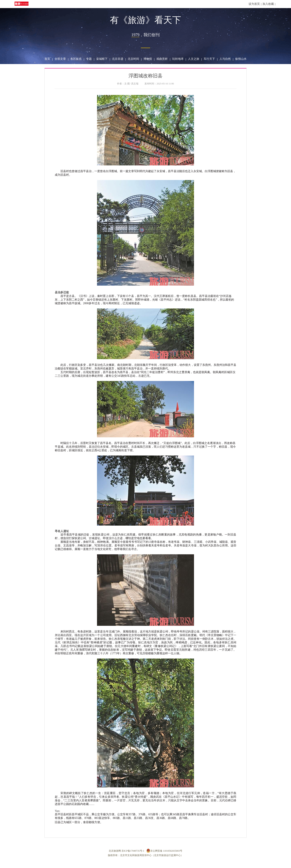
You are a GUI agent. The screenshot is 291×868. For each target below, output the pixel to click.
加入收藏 (268, 4)
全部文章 (60, 59)
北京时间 (133, 59)
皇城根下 (102, 59)
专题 (89, 59)
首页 (47, 59)
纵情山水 (241, 59)
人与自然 (225, 59)
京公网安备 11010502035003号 (164, 851)
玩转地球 (178, 59)
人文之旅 (194, 59)
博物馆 (148, 59)
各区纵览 (76, 59)
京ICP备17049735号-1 (133, 851)
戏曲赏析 (162, 59)
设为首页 (254, 4)
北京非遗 (118, 59)
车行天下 (209, 59)
